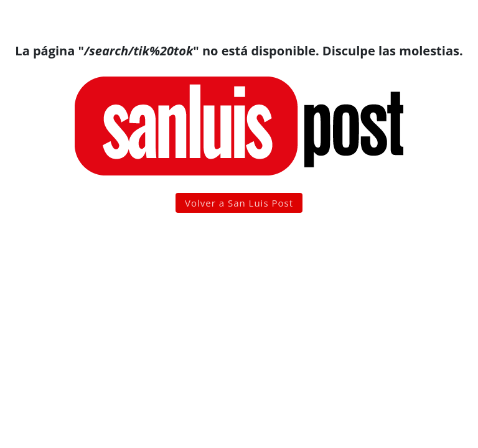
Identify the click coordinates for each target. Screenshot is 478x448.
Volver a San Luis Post (239, 203)
